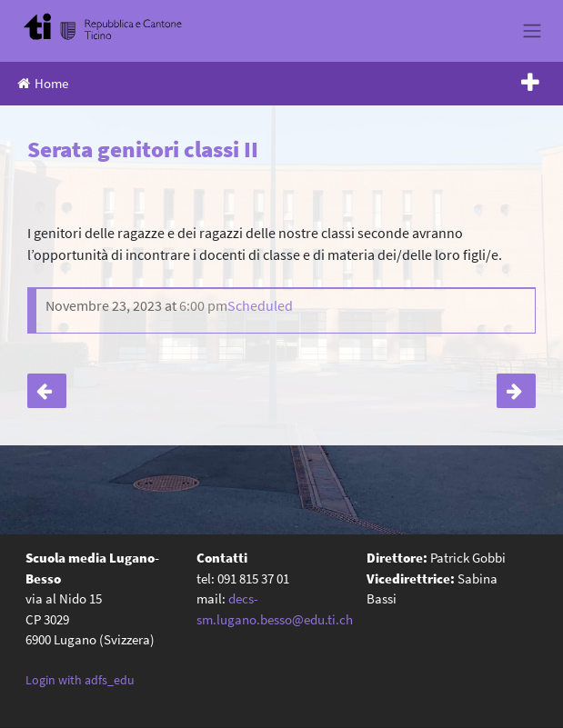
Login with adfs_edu (80, 680)
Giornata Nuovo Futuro (47, 391)
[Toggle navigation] (532, 31)
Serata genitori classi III (516, 391)
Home (43, 83)
